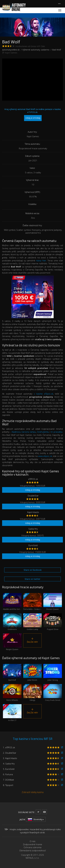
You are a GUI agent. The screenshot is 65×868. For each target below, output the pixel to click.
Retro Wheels (12, 693)
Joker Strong (53, 673)
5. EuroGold (9, 769)
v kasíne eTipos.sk (44, 394)
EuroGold (33, 545)
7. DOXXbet (8, 780)
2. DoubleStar (10, 753)
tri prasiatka (57, 432)
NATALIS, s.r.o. (32, 858)
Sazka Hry (33, 529)
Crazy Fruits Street (53, 693)
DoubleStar (33, 496)
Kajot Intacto (33, 512)
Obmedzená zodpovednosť (32, 850)
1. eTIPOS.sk (9, 747)
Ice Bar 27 (12, 713)
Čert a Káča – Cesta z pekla (32, 602)
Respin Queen (12, 642)
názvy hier (41, 260)
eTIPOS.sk (33, 479)
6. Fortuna (8, 774)
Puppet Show (53, 622)
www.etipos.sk (45, 456)
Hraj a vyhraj (33, 490)
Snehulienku (43, 432)
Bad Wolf (12, 673)
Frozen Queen (53, 602)
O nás (33, 841)
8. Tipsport (8, 785)
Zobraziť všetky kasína (33, 792)
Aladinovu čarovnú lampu (24, 432)
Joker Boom (32, 673)
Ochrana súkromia (32, 847)
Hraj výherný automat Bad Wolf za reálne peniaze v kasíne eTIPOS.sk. (33, 114)
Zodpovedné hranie (32, 844)
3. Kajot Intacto (10, 758)
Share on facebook (33, 570)
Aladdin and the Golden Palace (12, 602)
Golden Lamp (32, 622)
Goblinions (12, 622)
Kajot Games (11, 53)
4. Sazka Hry (9, 764)
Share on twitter (32, 579)
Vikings (32, 693)
